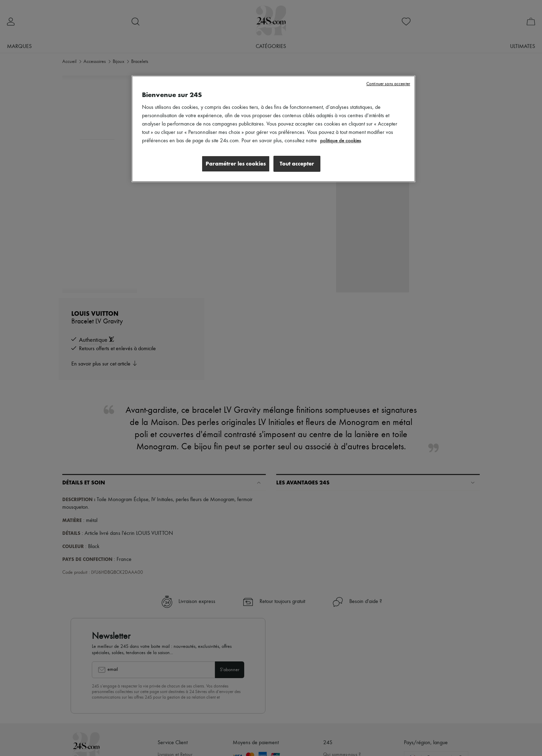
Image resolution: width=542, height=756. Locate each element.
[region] (273, 129)
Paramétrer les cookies (234, 164)
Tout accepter (297, 164)
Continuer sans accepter (388, 84)
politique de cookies (341, 141)
